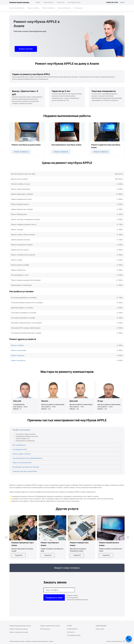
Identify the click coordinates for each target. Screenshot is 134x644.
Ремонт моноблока (18, 360)
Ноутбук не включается (21, 430)
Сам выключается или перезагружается (27, 458)
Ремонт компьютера (19, 350)
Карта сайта (100, 629)
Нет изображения (19, 445)
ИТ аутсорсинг (78, 8)
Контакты (61, 3)
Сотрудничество (74, 3)
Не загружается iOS (20, 449)
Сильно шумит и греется (22, 454)
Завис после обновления (22, 463)
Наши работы (49, 3)
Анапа (122, 2)
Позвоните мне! (54, 598)
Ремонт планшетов (48, 8)
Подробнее (19, 555)
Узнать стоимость (21, 152)
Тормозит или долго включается (25, 471)
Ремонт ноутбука (17, 345)
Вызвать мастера (26, 49)
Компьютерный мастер (17, 8)
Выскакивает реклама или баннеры (26, 467)
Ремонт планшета (18, 355)
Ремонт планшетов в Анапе (19, 632)
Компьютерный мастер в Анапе (20, 626)
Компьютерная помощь (19, 2)
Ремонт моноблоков (64, 8)
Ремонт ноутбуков (33, 8)
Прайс (38, 3)
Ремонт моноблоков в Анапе (50, 626)
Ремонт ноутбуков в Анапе (19, 629)
